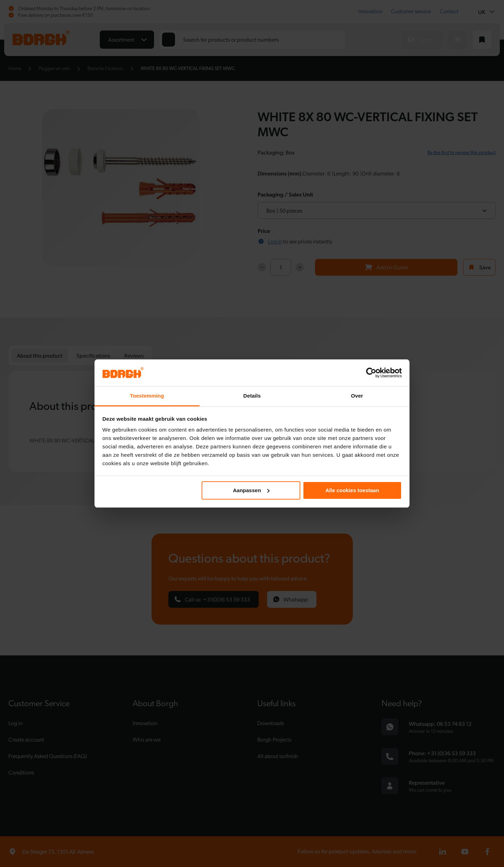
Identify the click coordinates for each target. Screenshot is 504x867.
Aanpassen (251, 490)
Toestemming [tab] (147, 396)
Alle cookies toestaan (352, 490)
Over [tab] (357, 396)
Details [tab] (252, 396)
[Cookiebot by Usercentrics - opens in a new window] (371, 373)
